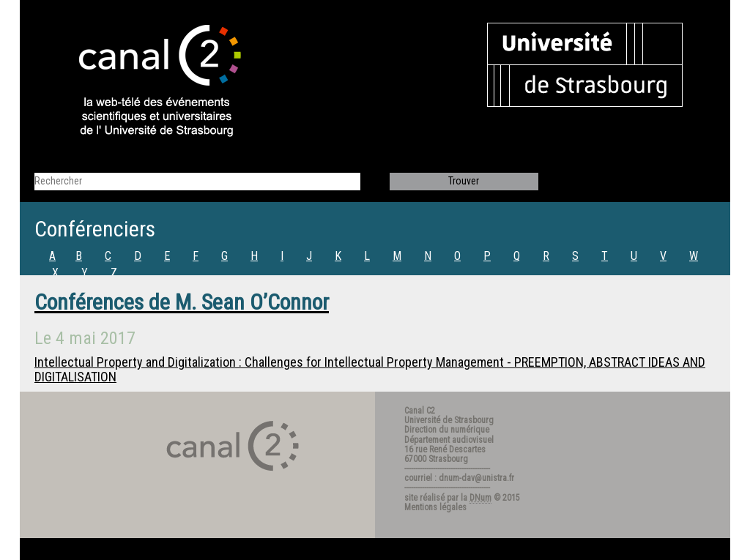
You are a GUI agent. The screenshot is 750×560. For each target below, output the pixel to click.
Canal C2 (420, 411)
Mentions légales (435, 507)
